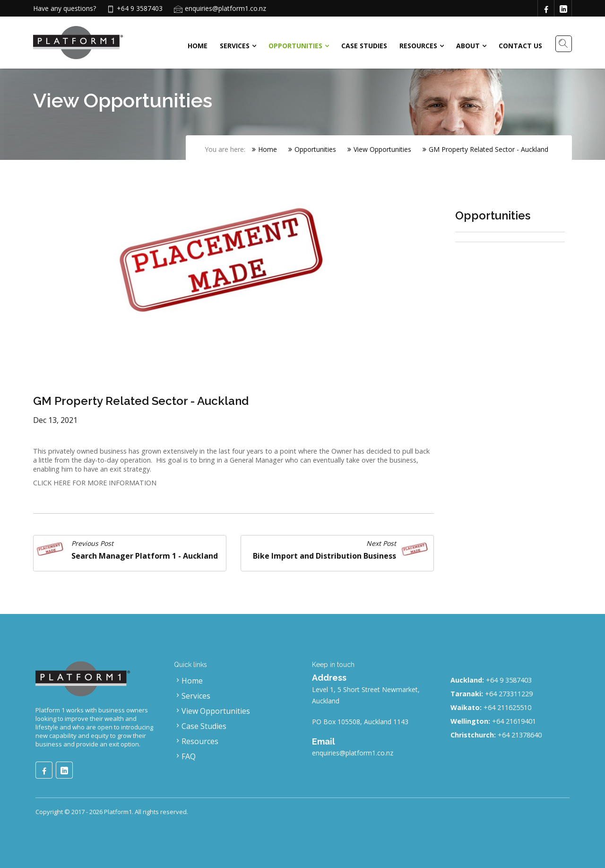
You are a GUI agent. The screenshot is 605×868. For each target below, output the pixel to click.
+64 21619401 (514, 721)
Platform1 (118, 812)
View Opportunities (379, 149)
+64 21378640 (520, 735)
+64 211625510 (507, 707)
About (468, 46)
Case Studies (364, 46)
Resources (418, 46)
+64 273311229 (509, 694)
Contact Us (520, 46)
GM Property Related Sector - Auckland (485, 149)
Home (198, 46)
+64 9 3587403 (509, 680)
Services (235, 46)
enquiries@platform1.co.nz (225, 8)
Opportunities (295, 46)
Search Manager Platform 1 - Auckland (145, 556)
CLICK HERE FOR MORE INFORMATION (95, 483)
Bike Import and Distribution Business (324, 556)
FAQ (185, 756)
